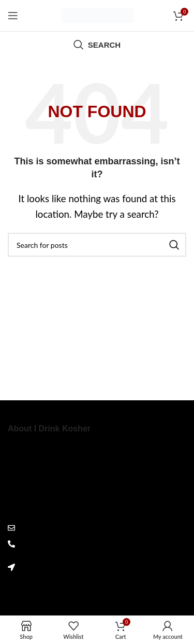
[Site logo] (97, 14)
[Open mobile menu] (13, 16)
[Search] (97, 45)
